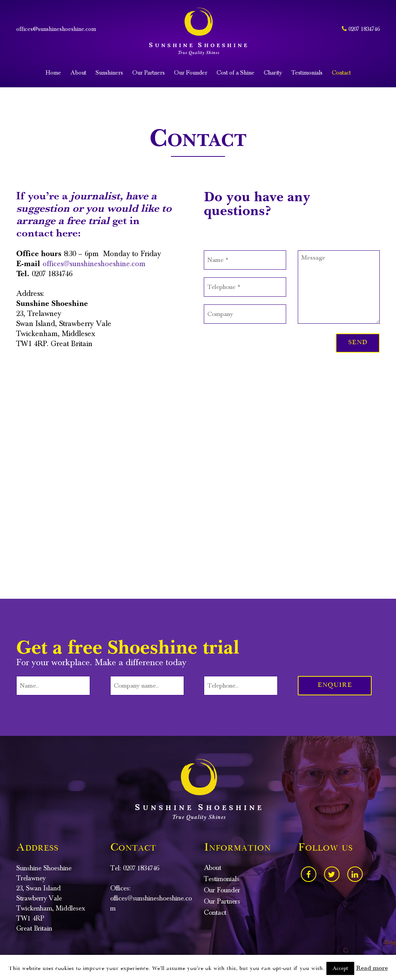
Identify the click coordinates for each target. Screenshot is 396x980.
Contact (341, 73)
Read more (372, 968)
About (78, 73)
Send (358, 343)
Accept (340, 968)
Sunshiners (109, 73)
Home (53, 73)
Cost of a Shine (236, 73)
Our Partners (148, 73)
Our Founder (191, 73)
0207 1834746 (361, 29)
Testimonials (307, 73)
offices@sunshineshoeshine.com (56, 29)
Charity (273, 73)
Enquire (335, 685)
